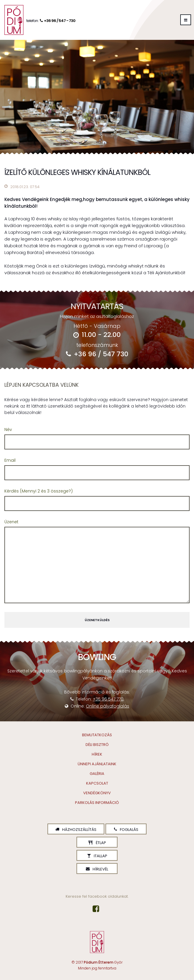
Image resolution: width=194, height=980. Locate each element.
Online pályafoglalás (108, 706)
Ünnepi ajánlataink (97, 764)
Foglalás (126, 830)
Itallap (97, 856)
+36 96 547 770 (108, 699)
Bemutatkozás (97, 735)
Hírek (97, 754)
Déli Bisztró (97, 745)
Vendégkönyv (97, 793)
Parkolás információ (97, 803)
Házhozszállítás (76, 830)
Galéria (97, 774)
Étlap (97, 843)
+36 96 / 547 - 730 (57, 21)
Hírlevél (97, 869)
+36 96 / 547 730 (97, 354)
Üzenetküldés (97, 620)
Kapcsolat (97, 783)
